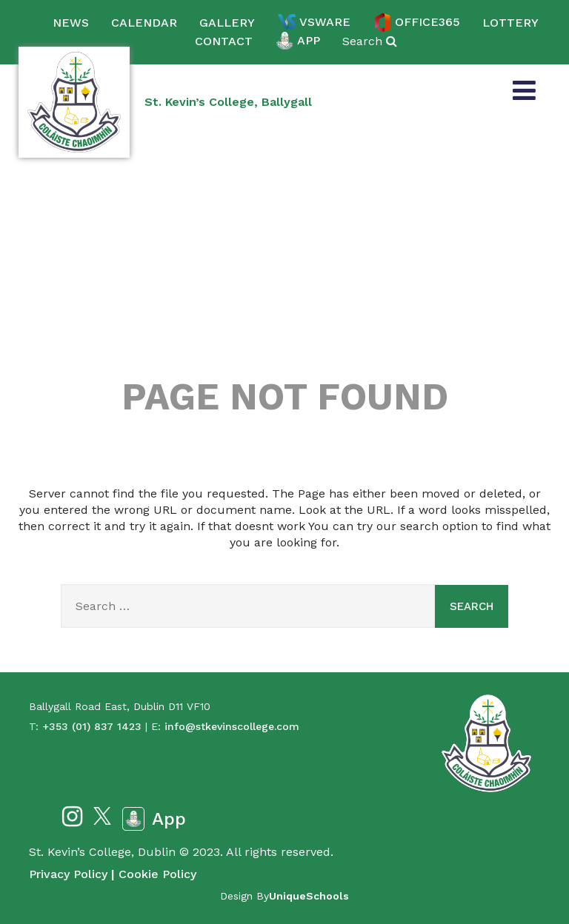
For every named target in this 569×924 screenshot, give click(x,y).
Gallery (227, 23)
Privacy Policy (68, 874)
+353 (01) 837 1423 (92, 726)
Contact (224, 41)
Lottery (510, 23)
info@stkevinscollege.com (232, 726)
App (297, 41)
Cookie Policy (157, 874)
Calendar (144, 23)
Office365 (416, 23)
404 (284, 275)
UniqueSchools (309, 896)
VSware (314, 23)
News (71, 23)
